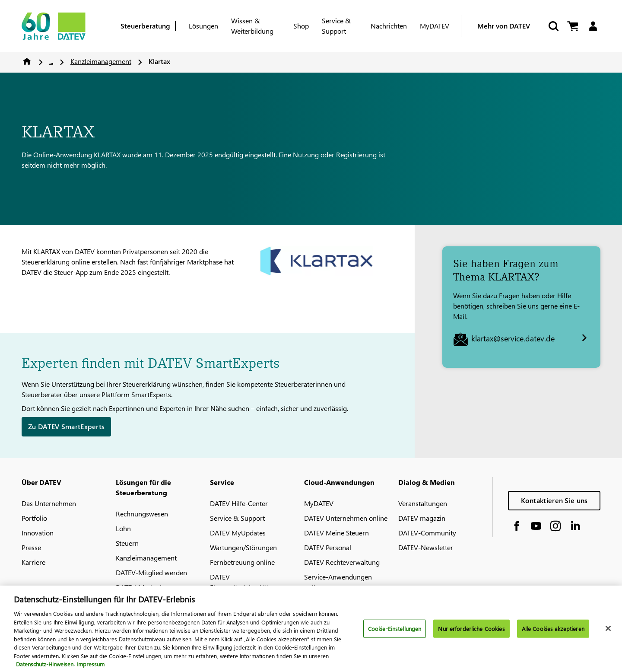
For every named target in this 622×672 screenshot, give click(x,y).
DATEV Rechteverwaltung (342, 562)
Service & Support (336, 26)
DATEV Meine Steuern (336, 533)
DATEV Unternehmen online (346, 518)
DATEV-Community (427, 533)
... (51, 61)
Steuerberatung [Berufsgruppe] (145, 26)
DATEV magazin (422, 518)
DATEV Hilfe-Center (239, 503)
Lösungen (203, 26)
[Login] (593, 26)
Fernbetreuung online (242, 562)
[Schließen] (608, 633)
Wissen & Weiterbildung (252, 26)
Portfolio (34, 518)
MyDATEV (435, 26)
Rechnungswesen (142, 514)
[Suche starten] (553, 26)
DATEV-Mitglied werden (151, 572)
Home (27, 61)
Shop (301, 26)
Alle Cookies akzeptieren (553, 633)
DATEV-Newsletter (426, 547)
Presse (31, 547)
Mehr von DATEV (504, 26)
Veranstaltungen (423, 503)
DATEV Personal (328, 547)
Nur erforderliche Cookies (471, 633)
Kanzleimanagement (101, 61)
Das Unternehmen (49, 503)
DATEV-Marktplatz (143, 587)
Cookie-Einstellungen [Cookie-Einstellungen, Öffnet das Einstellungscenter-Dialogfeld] (395, 633)
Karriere (33, 562)
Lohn (123, 528)
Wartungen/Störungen (243, 547)
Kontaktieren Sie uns (554, 500)
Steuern (127, 543)
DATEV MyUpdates (238, 533)
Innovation (38, 533)
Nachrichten (389, 26)
